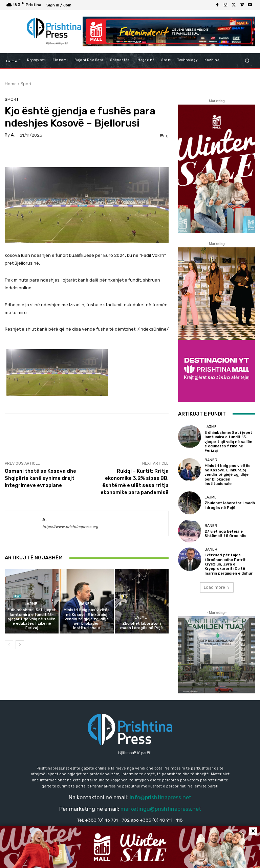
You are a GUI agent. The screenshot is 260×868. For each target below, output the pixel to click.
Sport (26, 84)
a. (13, 135)
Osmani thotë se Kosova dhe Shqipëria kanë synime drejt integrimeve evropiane (40, 478)
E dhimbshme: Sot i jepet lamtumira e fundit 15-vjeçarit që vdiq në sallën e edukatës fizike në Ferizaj (32, 619)
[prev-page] (9, 645)
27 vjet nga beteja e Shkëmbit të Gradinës (226, 533)
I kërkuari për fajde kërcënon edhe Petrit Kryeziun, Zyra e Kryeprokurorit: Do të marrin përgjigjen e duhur (229, 563)
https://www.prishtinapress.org (70, 527)
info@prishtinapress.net (160, 796)
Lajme (31, 604)
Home (11, 84)
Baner (86, 604)
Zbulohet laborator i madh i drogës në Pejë (142, 626)
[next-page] (20, 645)
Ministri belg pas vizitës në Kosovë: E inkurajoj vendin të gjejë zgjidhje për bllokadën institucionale (87, 619)
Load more (217, 586)
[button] (247, 60)
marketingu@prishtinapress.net (161, 808)
